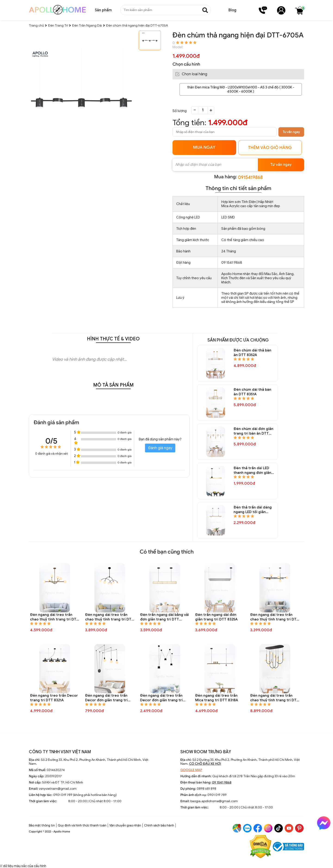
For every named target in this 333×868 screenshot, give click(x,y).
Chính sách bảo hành (159, 825)
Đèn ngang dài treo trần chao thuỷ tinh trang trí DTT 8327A (109, 617)
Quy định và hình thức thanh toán (82, 825)
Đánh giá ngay (160, 448)
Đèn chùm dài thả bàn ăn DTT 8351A (252, 392)
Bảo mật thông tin (42, 825)
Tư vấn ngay (291, 132)
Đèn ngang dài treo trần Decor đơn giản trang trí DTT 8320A (106, 698)
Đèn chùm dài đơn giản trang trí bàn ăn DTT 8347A (253, 431)
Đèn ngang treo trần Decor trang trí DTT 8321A (54, 698)
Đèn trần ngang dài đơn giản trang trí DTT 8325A (216, 617)
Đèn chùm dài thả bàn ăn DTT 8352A (252, 353)
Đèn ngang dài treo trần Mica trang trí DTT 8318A (217, 698)
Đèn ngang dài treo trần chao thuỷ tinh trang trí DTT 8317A (274, 698)
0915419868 (250, 177)
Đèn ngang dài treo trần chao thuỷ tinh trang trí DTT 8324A (274, 617)
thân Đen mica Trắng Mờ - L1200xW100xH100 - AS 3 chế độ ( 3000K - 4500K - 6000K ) (241, 89)
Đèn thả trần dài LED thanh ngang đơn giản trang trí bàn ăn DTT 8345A (252, 470)
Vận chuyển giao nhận (125, 825)
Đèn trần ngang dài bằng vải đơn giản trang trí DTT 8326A (165, 617)
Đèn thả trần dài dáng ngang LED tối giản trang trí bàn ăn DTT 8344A (253, 510)
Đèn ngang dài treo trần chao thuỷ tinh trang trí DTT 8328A (54, 617)
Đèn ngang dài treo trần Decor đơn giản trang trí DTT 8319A (161, 698)
